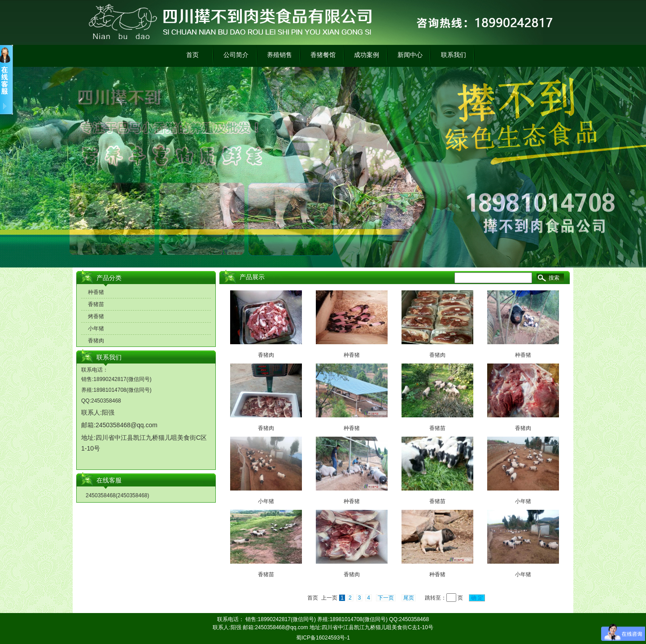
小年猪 (96, 329)
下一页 (386, 598)
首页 (192, 55)
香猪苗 (96, 304)
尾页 (409, 598)
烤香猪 (96, 316)
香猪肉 (96, 341)
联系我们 (454, 55)
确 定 (477, 598)
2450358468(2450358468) (117, 495)
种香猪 (96, 292)
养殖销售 (279, 55)
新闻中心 (410, 55)
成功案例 (367, 55)
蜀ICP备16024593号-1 (323, 638)
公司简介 (236, 55)
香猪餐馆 (323, 55)
